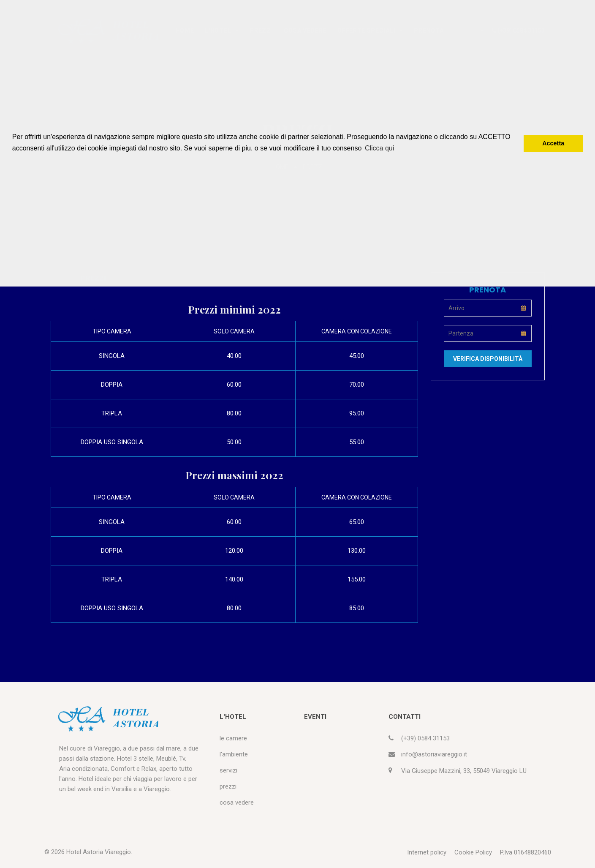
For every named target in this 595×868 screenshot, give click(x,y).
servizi (228, 770)
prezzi (228, 786)
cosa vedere (237, 802)
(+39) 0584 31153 (425, 738)
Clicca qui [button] (379, 148)
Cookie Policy (473, 852)
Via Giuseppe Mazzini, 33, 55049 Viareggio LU (464, 771)
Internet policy (427, 852)
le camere (233, 738)
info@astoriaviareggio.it (434, 754)
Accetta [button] (553, 143)
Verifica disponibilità (488, 359)
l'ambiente (234, 754)
